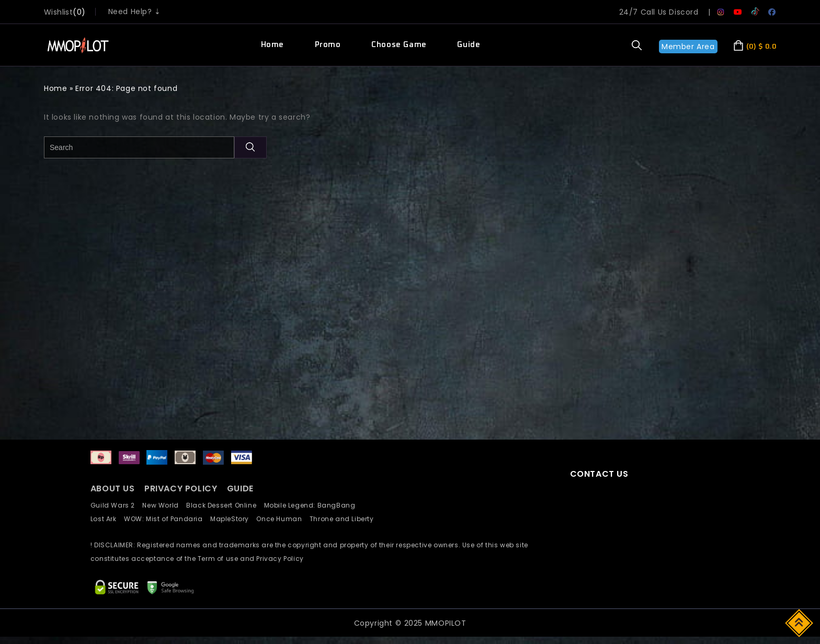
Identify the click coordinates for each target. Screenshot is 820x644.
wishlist (58, 12)
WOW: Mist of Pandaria (167, 519)
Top (800, 622)
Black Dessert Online (225, 505)
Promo (328, 45)
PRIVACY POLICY (182, 488)
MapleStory (233, 519)
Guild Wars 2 (116, 505)
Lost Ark (107, 519)
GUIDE (240, 488)
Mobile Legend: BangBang (313, 505)
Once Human (283, 519)
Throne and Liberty (345, 519)
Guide (469, 45)
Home (272, 45)
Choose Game (399, 45)
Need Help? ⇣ (135, 11)
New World (164, 505)
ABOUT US (113, 488)
